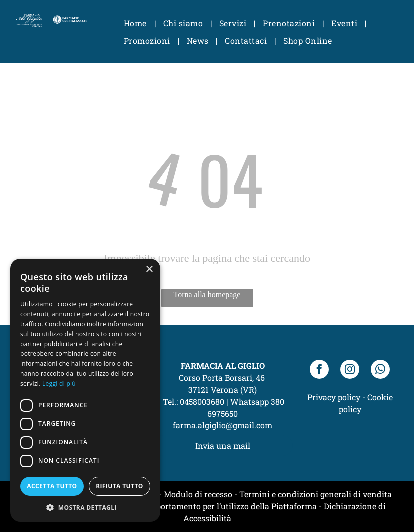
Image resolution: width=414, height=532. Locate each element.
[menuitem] (136, 23)
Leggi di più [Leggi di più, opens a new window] (59, 384)
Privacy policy (334, 397)
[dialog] (85, 390)
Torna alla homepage (207, 295)
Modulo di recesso (198, 494)
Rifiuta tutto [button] (119, 486)
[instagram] (350, 371)
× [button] (149, 270)
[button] (85, 507)
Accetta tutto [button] (52, 486)
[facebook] (319, 371)
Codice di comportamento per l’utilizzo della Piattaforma (210, 506)
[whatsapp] (380, 371)
